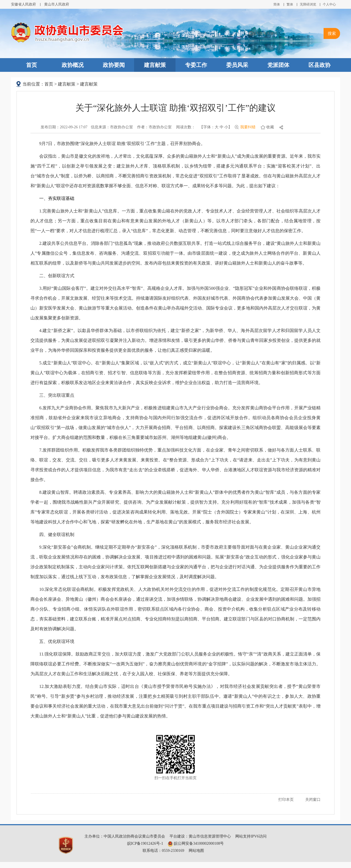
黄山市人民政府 (57, 4)
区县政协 (319, 65)
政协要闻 (114, 65)
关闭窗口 (313, 800)
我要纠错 (248, 127)
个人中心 (329, 4)
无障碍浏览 (308, 4)
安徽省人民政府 (23, 4)
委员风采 (237, 65)
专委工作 (196, 65)
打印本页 (286, 800)
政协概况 (73, 65)
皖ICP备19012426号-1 (145, 843)
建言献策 (155, 65)
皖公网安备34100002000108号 (196, 843)
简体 (277, 4)
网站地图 (196, 851)
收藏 (270, 127)
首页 (32, 65)
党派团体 (278, 65)
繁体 (290, 4)
